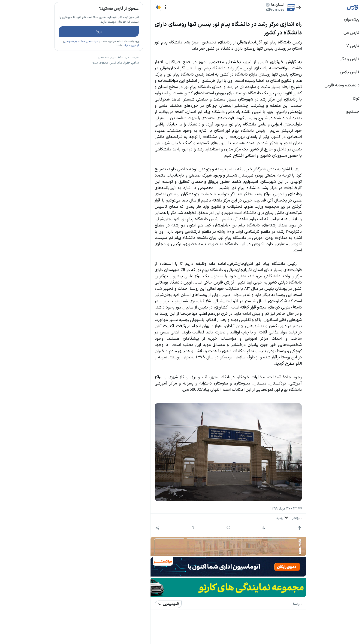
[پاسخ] (195, 528)
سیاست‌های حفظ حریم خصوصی (47, 55)
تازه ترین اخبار (93, 70)
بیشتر (101, 331)
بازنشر (263, 518)
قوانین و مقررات (97, 59)
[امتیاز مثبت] (265, 528)
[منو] (132, 7)
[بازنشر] (158, 528)
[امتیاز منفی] (230, 528)
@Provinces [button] (241, 10)
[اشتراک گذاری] (123, 528)
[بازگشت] (265, 7)
